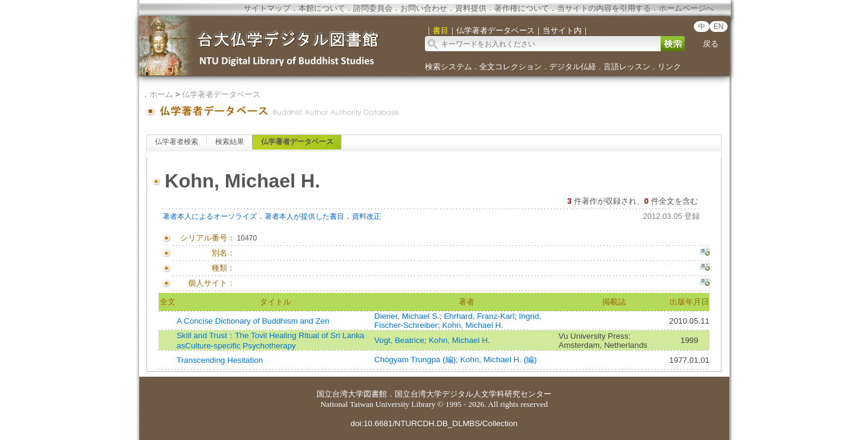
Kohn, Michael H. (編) (498, 360)
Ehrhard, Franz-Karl (479, 316)
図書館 (375, 394)
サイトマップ (267, 8)
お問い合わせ (424, 8)
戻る (711, 44)
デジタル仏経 (573, 67)
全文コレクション (511, 67)
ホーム (161, 94)
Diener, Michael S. (407, 316)
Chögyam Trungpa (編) (415, 360)
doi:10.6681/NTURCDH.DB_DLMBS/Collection (434, 423)
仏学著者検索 (177, 142)
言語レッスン (627, 67)
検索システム (448, 67)
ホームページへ (686, 8)
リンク (669, 67)
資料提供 (471, 8)
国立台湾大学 (340, 394)
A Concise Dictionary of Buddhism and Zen (253, 321)
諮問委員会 (373, 8)
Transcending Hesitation (220, 360)
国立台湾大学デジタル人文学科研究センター (473, 394)
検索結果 (230, 142)
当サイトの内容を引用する (604, 8)
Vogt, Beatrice (399, 340)
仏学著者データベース (221, 94)
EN (719, 27)
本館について (322, 8)
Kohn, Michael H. (473, 325)
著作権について (522, 8)
